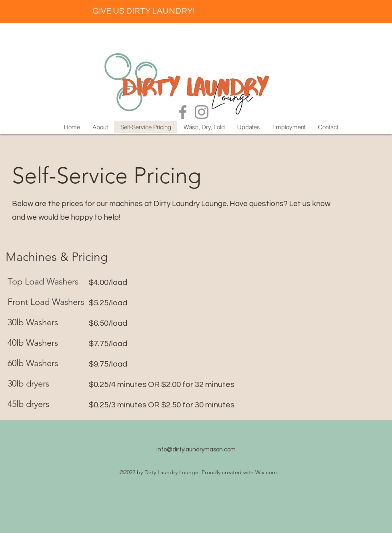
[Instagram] (202, 112)
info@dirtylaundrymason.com (196, 450)
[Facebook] (183, 112)
